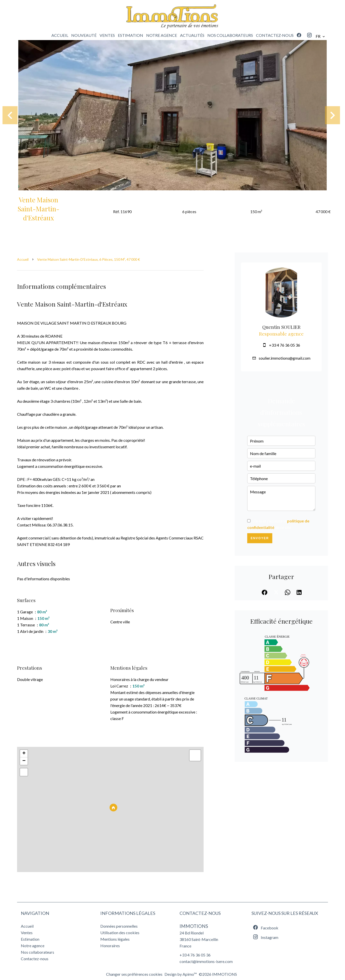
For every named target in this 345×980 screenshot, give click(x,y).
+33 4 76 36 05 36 (285, 345)
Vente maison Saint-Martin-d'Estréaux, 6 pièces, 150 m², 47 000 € (89, 259)
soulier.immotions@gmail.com (285, 358)
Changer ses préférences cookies (134, 974)
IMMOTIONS (194, 926)
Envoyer (260, 538)
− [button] (24, 761)
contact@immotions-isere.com (206, 961)
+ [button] (24, 754)
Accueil (23, 259)
